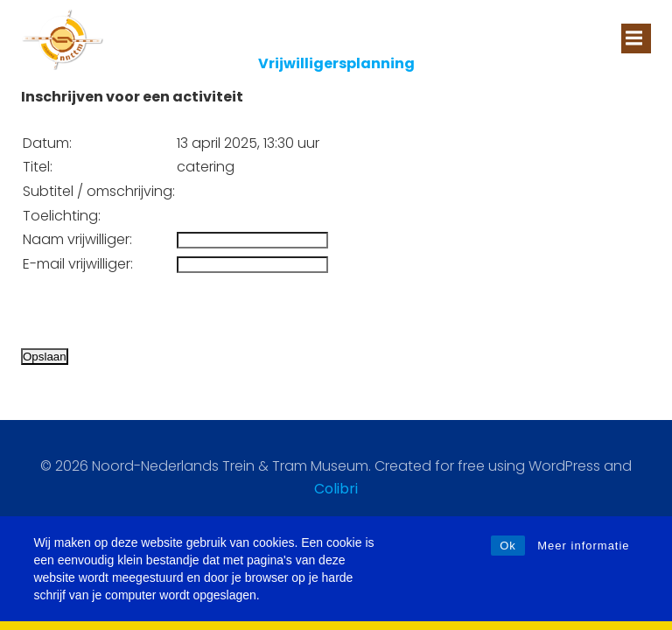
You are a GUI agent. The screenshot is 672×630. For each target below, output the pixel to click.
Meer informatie (583, 546)
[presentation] (154, 311)
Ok (508, 546)
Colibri (336, 489)
